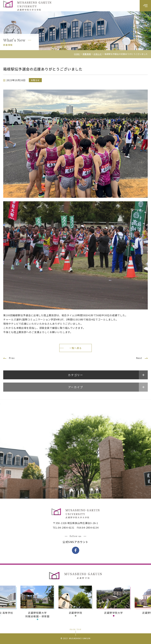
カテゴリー (75, 375)
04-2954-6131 (66, 528)
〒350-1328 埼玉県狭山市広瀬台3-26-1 (75, 523)
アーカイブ (76, 387)
